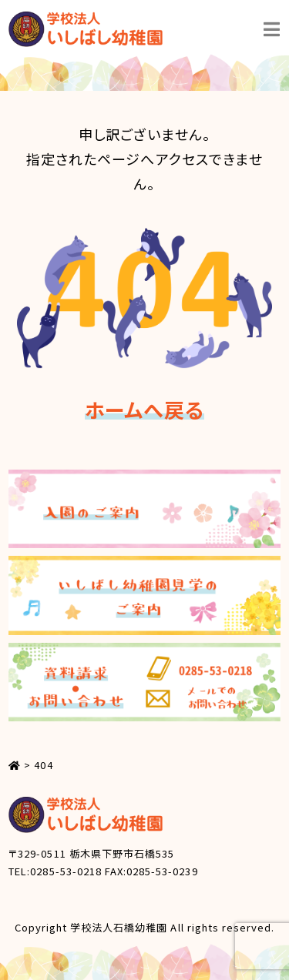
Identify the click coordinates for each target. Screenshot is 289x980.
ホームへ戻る (144, 410)
